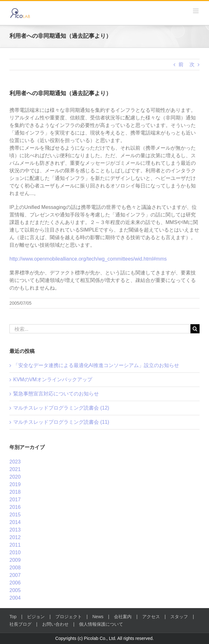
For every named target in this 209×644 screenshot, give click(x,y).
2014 (15, 522)
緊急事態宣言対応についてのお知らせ (56, 394)
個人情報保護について (101, 624)
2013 (15, 530)
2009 (15, 560)
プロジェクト (69, 617)
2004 (15, 598)
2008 (15, 568)
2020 (15, 477)
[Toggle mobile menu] (196, 11)
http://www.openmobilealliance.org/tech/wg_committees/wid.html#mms (88, 259)
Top (13, 617)
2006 (15, 583)
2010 (15, 552)
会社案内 (123, 617)
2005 (15, 590)
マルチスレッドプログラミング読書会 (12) (61, 408)
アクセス (151, 617)
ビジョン (36, 617)
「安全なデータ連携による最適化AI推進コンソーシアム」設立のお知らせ (96, 365)
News (98, 617)
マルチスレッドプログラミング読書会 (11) (61, 422)
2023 (15, 462)
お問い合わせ (55, 624)
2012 (15, 537)
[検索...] (100, 329)
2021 (15, 469)
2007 (15, 575)
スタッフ (179, 617)
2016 (15, 507)
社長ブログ (20, 624)
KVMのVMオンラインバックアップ (53, 379)
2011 (15, 545)
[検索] (195, 329)
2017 (15, 500)
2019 (15, 484)
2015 (15, 515)
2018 (15, 492)
